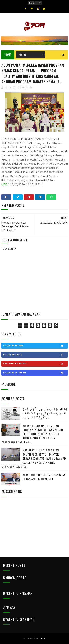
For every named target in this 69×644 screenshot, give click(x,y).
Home (8, 55)
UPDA (5, 184)
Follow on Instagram (35, 373)
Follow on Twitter (35, 346)
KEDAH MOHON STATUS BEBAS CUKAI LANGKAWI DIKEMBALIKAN (45, 477)
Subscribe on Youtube (35, 364)
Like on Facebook (35, 355)
